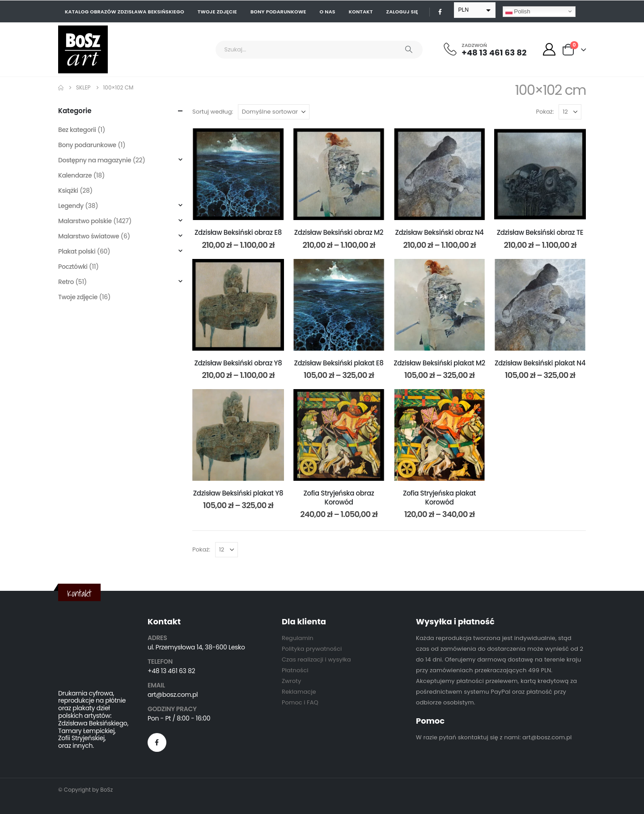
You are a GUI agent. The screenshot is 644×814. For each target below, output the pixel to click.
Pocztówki (73, 267)
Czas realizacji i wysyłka (316, 659)
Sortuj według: (213, 112)
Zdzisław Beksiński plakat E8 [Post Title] (339, 363)
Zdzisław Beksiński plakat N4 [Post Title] (540, 363)
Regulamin (298, 638)
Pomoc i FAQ (300, 702)
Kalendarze (75, 175)
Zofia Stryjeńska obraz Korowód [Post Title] (339, 498)
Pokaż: (545, 112)
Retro (66, 282)
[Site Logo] (83, 49)
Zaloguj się (402, 12)
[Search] (409, 50)
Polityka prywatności (312, 649)
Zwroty (291, 681)
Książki (68, 191)
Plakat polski (77, 251)
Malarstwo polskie (85, 221)
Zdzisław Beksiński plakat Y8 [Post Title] (238, 493)
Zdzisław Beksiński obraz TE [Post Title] (540, 232)
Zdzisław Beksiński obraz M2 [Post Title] (339, 232)
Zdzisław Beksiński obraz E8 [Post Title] (238, 232)
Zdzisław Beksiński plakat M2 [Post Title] (439, 363)
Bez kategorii (77, 130)
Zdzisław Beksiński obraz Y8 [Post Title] (238, 363)
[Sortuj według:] (274, 112)
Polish (518, 11)
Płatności (295, 670)
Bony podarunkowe (278, 12)
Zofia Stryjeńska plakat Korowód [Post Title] (439, 498)
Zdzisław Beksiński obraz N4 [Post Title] (440, 232)
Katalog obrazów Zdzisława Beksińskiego (125, 12)
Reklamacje (299, 692)
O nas (328, 12)
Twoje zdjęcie (217, 12)
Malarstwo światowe (89, 236)
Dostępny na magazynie (95, 160)
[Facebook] (440, 12)
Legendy (71, 206)
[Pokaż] (570, 112)
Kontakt (361, 12)
